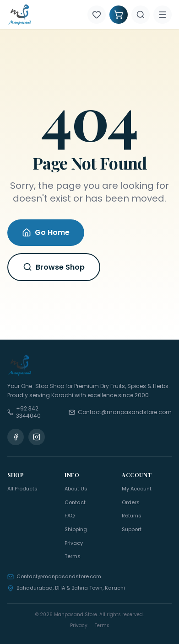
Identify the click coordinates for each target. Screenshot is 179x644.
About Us (76, 489)
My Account (137, 489)
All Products (22, 489)
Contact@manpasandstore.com (54, 576)
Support (132, 529)
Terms (73, 556)
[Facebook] (16, 437)
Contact (75, 502)
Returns (132, 516)
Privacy (74, 543)
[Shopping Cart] (119, 15)
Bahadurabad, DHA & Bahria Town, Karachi (66, 588)
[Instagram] (37, 437)
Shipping (76, 529)
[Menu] (163, 15)
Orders (131, 502)
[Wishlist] (97, 15)
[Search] (141, 15)
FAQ (70, 516)
